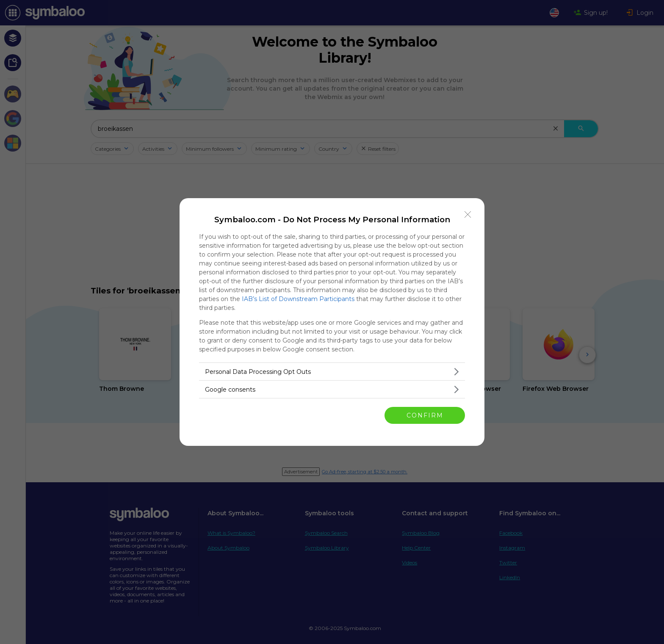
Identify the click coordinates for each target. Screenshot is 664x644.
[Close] (468, 215)
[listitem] (332, 372)
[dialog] (332, 322)
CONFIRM (425, 415)
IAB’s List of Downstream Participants (298, 299)
